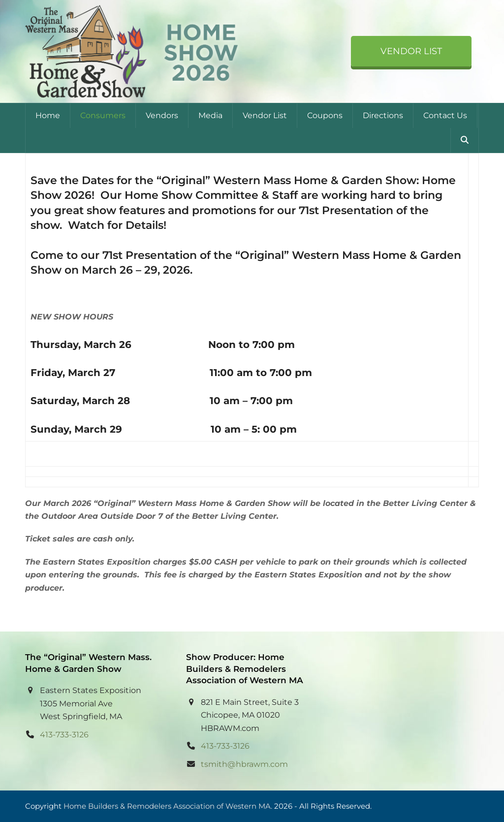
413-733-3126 (64, 735)
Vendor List (411, 51)
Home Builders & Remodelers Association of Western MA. (168, 806)
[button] (465, 140)
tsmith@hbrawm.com (244, 764)
